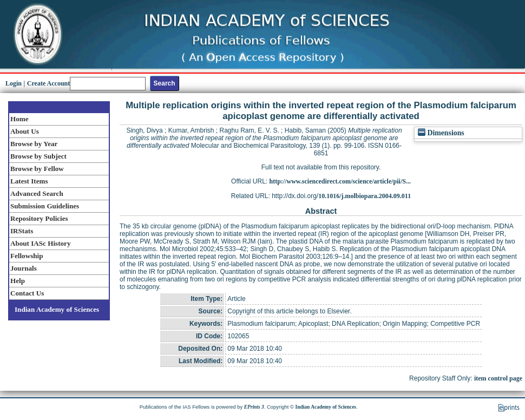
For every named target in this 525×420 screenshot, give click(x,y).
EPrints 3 (254, 407)
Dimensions (441, 133)
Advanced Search (37, 193)
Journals (24, 268)
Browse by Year (34, 144)
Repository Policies (39, 218)
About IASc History (40, 243)
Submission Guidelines (45, 206)
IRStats (22, 231)
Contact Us (27, 293)
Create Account (48, 83)
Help (18, 281)
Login (14, 83)
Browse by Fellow (37, 169)
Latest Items (29, 181)
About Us (25, 131)
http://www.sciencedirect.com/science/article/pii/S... (340, 181)
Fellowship (27, 256)
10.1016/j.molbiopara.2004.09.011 (365, 196)
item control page (498, 378)
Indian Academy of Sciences (57, 309)
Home (19, 119)
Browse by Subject (38, 156)
